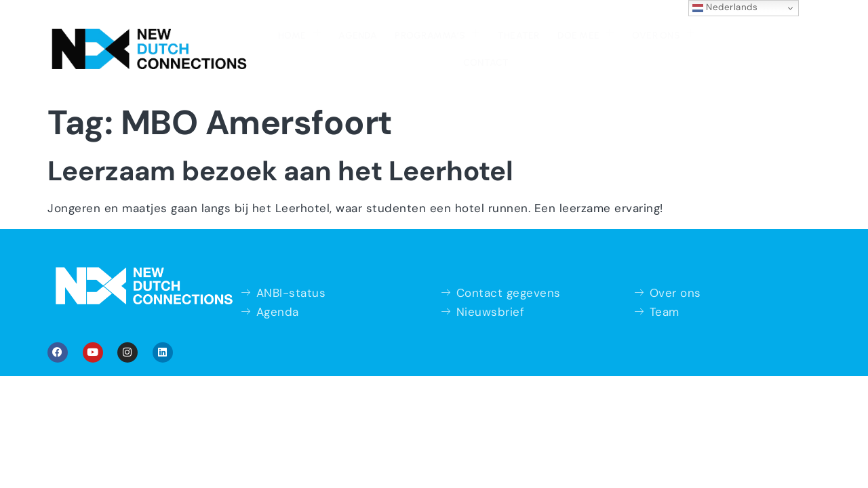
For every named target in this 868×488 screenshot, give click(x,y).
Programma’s (375, 33)
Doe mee (519, 33)
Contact (666, 34)
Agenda (297, 34)
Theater (454, 34)
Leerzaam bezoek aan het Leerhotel (280, 142)
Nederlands (725, 7)
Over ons (595, 33)
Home (240, 33)
